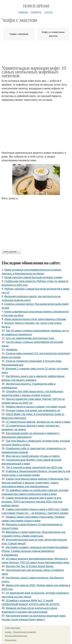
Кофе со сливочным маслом (53, 34)
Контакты (8, 632)
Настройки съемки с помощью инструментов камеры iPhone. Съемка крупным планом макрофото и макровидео (35, 551)
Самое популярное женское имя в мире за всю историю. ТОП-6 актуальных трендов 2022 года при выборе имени (32, 502)
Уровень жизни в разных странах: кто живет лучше (36, 407)
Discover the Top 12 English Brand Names (30, 566)
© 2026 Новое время (12, 628)
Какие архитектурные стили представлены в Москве (35, 319)
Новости (36, 12)
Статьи (48, 12)
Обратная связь (11, 640)
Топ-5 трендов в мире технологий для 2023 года (34, 467)
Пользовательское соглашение (24, 632)
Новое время (36, 6)
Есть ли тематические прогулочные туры (30, 338)
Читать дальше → (11, 252)
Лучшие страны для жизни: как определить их (33, 410)
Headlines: (12, 350)
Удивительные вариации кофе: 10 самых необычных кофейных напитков (34, 72)
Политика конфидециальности (16, 636)
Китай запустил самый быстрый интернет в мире (33, 277)
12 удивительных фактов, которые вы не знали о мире (38, 422)
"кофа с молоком (19, 34)
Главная (23, 12)
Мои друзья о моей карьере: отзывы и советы (33, 456)
